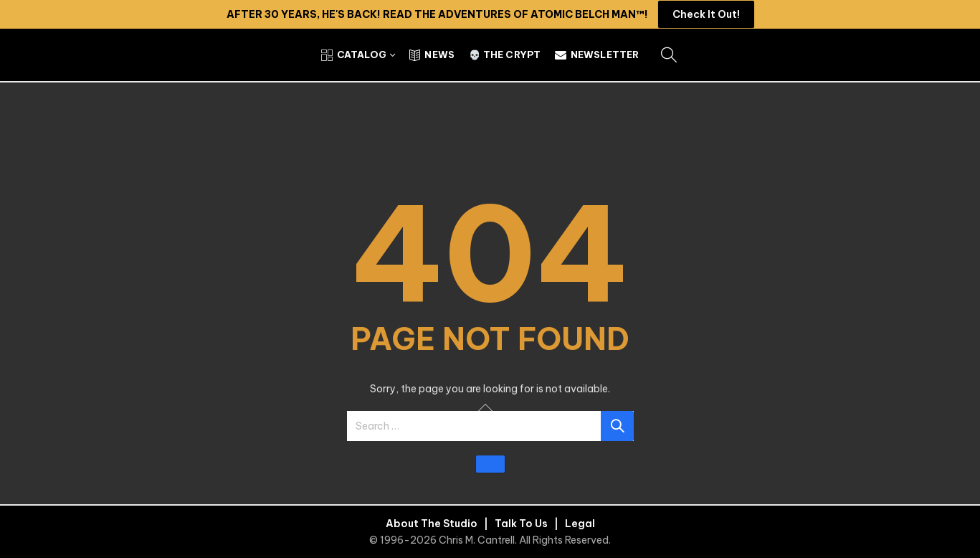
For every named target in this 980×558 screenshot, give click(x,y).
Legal (580, 524)
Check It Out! (706, 14)
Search (617, 426)
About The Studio (432, 524)
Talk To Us (521, 524)
